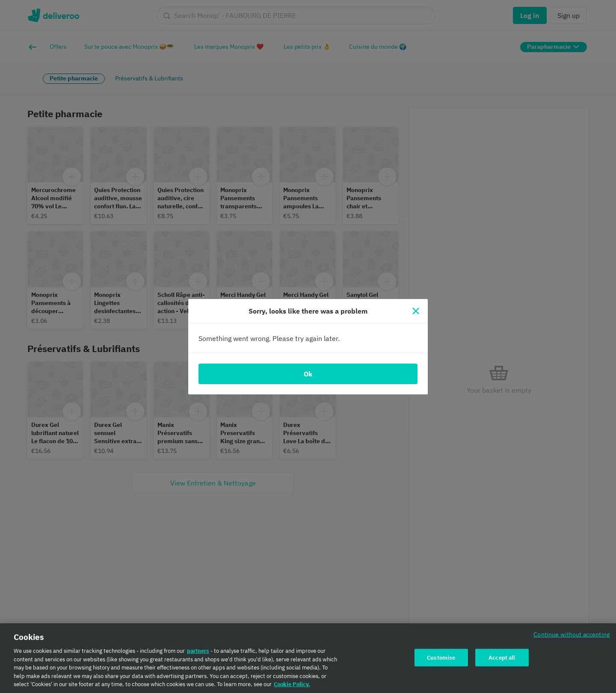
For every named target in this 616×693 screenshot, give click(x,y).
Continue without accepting (572, 638)
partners (198, 654)
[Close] (416, 311)
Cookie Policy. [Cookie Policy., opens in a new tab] (292, 688)
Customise (441, 661)
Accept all (502, 661)
